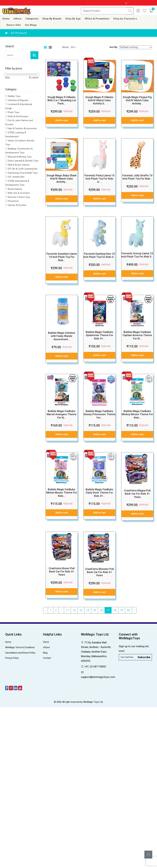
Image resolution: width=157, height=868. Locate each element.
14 (88, 610)
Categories (32, 19)
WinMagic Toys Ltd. (93, 702)
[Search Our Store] (18, 55)
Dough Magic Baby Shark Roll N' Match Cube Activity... (62, 179)
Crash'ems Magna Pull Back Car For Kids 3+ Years (137, 494)
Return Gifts (14, 25)
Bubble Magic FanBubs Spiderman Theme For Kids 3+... (99, 335)
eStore (17, 19)
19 (122, 610)
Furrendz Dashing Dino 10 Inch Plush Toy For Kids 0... (99, 255)
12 (74, 610)
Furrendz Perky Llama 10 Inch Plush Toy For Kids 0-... (99, 179)
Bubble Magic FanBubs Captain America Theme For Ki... (137, 335)
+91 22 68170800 (93, 666)
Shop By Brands (52, 19)
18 (115, 610)
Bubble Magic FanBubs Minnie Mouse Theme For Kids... (62, 493)
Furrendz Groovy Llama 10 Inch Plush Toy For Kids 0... (137, 255)
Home (6, 19)
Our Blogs (31, 25)
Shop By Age (73, 19)
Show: (66, 47)
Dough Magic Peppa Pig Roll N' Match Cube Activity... (137, 100)
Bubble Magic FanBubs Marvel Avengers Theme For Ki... (62, 414)
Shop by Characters (125, 19)
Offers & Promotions (97, 19)
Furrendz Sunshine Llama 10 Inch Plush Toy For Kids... (62, 257)
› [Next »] (134, 610)
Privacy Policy (12, 658)
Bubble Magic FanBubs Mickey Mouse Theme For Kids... (137, 414)
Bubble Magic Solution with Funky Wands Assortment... (62, 336)
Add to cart (62, 120)
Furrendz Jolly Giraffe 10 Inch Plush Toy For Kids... (137, 177)
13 (81, 610)
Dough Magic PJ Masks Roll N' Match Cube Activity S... (99, 100)
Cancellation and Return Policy (20, 653)
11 (67, 610)
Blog (45, 653)
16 (101, 610)
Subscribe (144, 657)
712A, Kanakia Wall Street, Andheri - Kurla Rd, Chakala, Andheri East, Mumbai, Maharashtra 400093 (96, 652)
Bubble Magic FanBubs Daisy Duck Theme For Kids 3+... (99, 493)
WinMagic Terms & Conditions (20, 647)
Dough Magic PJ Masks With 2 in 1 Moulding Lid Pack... (62, 100)
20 (128, 610)
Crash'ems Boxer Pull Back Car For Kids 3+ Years (62, 572)
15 (95, 610)
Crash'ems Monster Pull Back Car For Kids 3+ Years (99, 572)
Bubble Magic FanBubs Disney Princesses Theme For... (99, 414)
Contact (47, 658)
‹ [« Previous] (46, 610)
